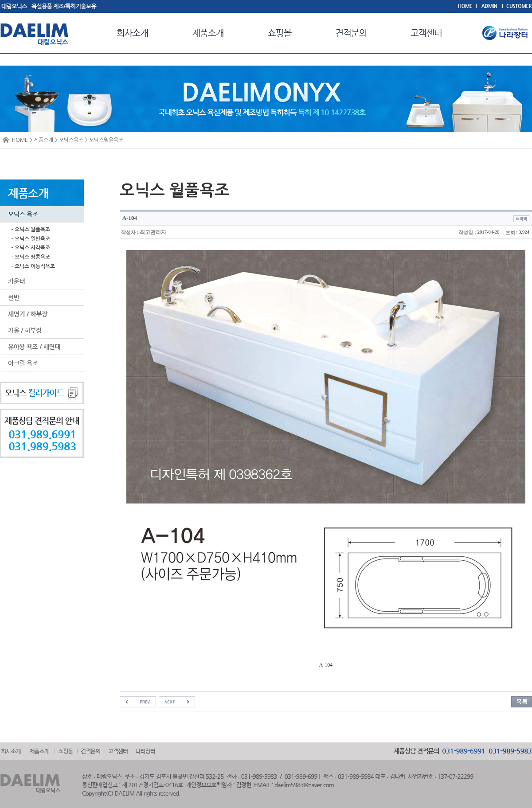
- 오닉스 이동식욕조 (33, 266)
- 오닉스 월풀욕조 (31, 230)
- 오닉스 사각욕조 (31, 248)
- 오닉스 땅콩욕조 (31, 257)
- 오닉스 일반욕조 (31, 239)
